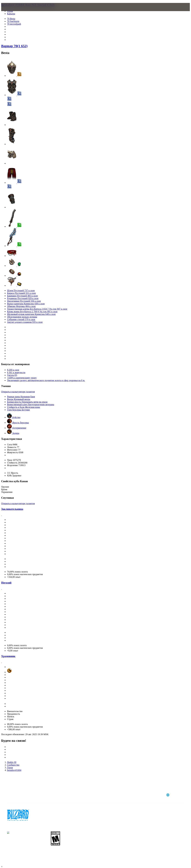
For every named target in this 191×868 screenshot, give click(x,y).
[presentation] (13, 11)
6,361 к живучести (16, 372)
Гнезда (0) (12, 375)
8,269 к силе (13, 370)
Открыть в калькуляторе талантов (18, 392)
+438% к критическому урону (22, 378)
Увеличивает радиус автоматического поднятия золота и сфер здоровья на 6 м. (46, 380)
